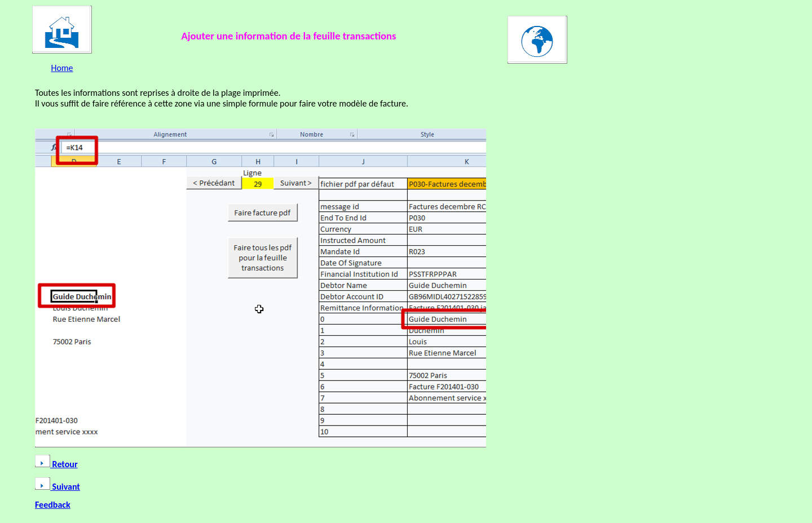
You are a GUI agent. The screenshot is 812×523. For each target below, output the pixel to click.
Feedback (53, 505)
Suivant (58, 487)
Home (62, 68)
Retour (56, 464)
